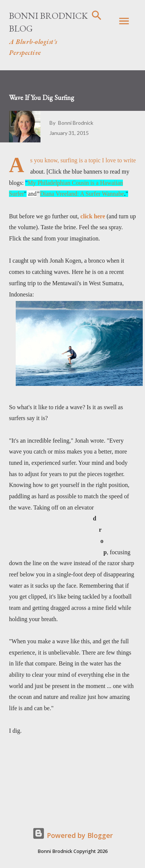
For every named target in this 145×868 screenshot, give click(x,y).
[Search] (97, 14)
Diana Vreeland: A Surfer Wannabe (82, 194)
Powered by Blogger (72, 835)
